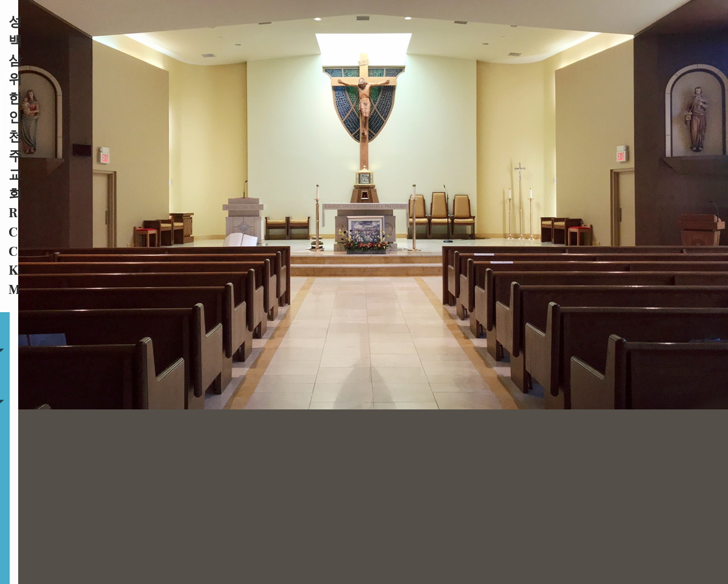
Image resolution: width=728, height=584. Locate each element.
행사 (545, 22)
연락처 (575, 22)
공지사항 (511, 22)
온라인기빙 (616, 22)
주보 (416, 22)
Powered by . (446, 556)
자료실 (460, 22)
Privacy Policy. (501, 556)
